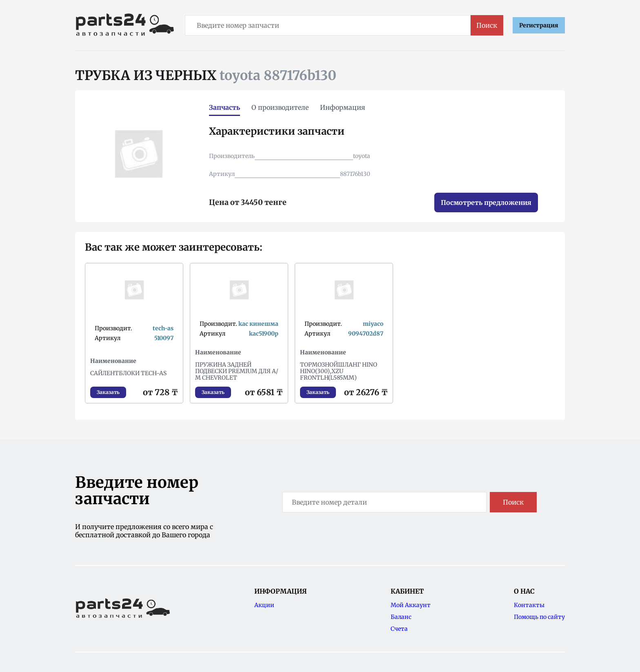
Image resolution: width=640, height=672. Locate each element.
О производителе (280, 107)
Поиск (487, 25)
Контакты (529, 605)
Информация (343, 107)
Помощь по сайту (539, 617)
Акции (264, 605)
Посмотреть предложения (486, 202)
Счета (399, 629)
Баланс (401, 617)
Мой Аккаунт (411, 605)
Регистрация (539, 25)
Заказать (108, 392)
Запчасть (224, 107)
